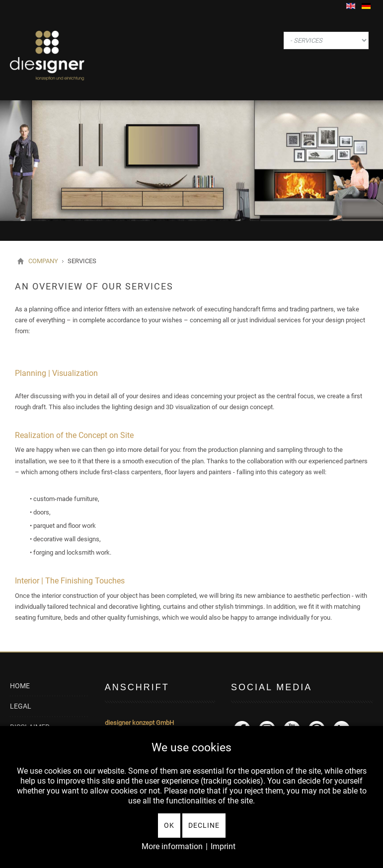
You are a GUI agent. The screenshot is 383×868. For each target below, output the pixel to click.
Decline (204, 825)
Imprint (223, 846)
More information (172, 846)
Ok (169, 825)
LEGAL (21, 706)
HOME (20, 686)
